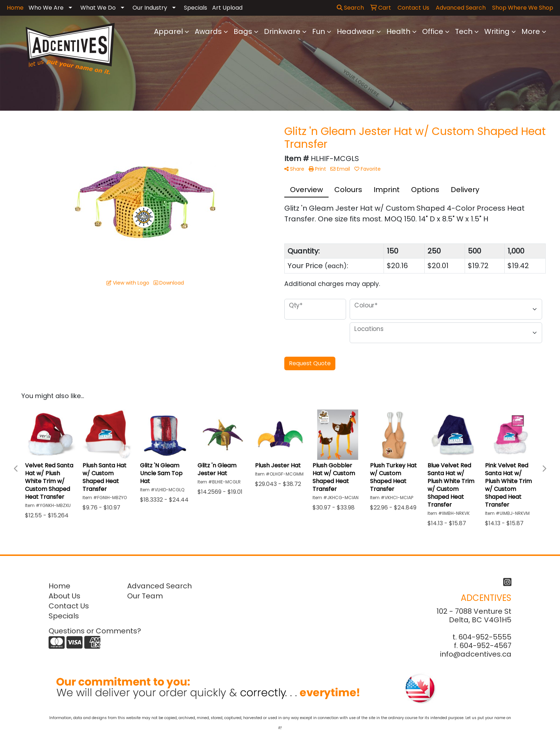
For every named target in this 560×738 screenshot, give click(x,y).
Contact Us (69, 606)
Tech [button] (464, 31)
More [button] (531, 31)
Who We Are (46, 8)
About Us (64, 596)
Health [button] (398, 31)
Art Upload (227, 8)
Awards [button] (208, 31)
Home (59, 586)
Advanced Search (159, 586)
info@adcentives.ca (476, 654)
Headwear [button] (356, 31)
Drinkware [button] (282, 31)
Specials (196, 8)
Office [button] (433, 31)
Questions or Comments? (95, 631)
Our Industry (150, 8)
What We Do (98, 8)
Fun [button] (319, 31)
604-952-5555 (485, 637)
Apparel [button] (168, 31)
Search (350, 8)
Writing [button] (497, 31)
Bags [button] (243, 31)
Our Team (145, 596)
